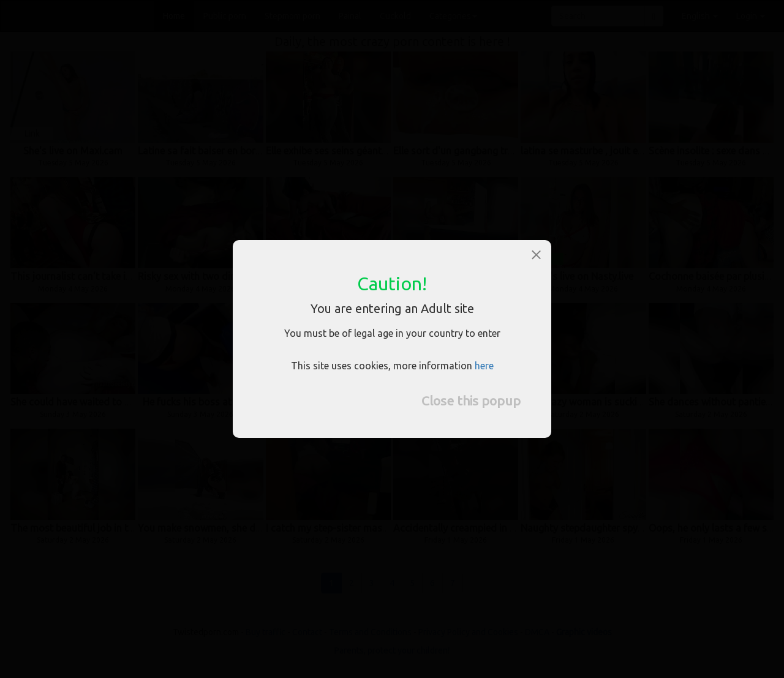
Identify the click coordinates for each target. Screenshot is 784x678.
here (484, 366)
